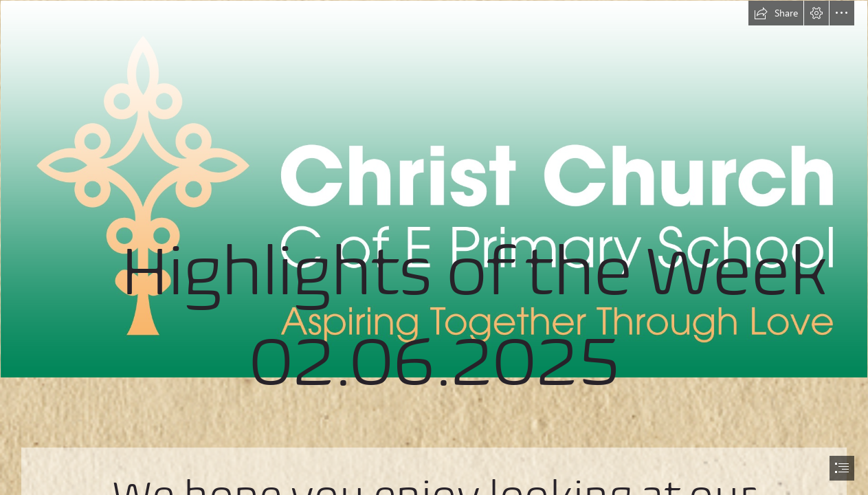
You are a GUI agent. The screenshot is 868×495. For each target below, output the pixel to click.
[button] (776, 13)
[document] (434, 247)
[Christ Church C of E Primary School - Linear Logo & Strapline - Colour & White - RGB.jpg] (434, 219)
